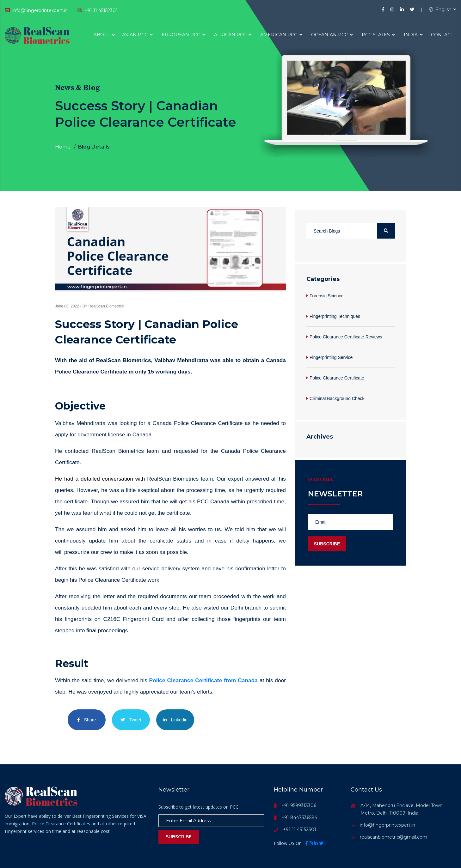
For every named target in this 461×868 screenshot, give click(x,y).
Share (87, 720)
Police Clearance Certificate (337, 378)
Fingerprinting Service (331, 357)
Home (63, 147)
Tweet (131, 720)
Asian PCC (137, 35)
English (440, 9)
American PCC (281, 35)
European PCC (183, 35)
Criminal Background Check (337, 398)
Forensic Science (326, 296)
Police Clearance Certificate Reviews (346, 337)
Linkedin (175, 720)
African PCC (233, 35)
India (413, 35)
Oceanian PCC (332, 35)
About (102, 35)
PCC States (378, 35)
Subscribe (179, 837)
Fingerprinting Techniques (335, 316)
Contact (442, 35)
